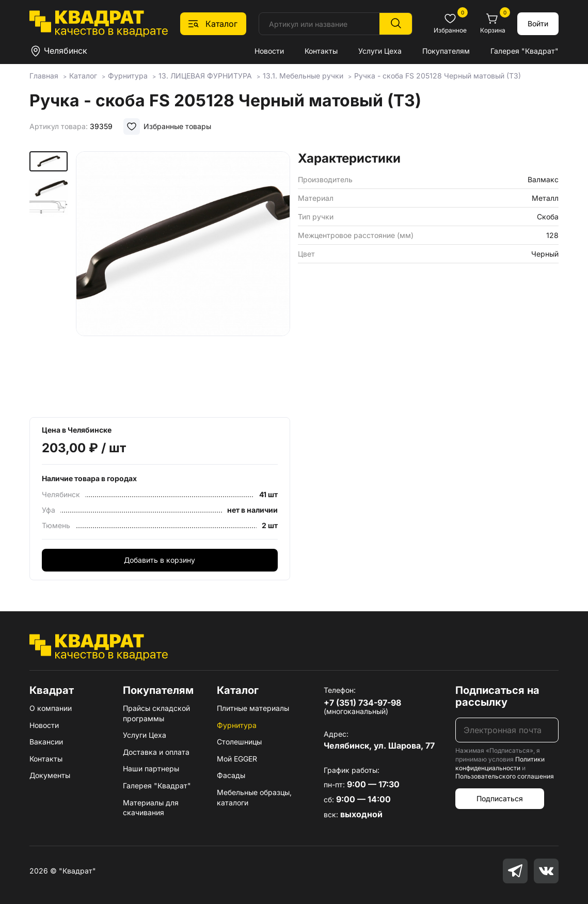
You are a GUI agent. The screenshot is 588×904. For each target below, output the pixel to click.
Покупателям (446, 51)
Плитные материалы (253, 708)
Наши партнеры (151, 768)
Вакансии (46, 742)
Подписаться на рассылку (497, 696)
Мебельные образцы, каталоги (254, 797)
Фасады (231, 775)
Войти (538, 23)
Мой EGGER (237, 759)
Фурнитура (237, 725)
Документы (50, 775)
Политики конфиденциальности (500, 764)
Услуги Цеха (380, 51)
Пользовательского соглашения (505, 776)
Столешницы (239, 742)
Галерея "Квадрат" (525, 51)
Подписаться (500, 798)
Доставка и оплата (156, 752)
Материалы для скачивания (151, 808)
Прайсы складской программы (156, 713)
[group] (183, 281)
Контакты (321, 51)
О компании (51, 708)
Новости (269, 51)
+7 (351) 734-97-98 (362, 703)
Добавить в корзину (160, 560)
